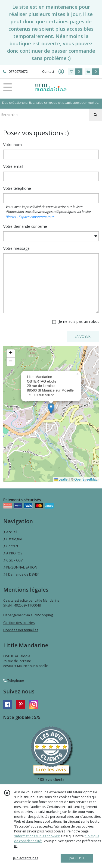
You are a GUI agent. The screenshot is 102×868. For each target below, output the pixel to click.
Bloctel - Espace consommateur (30, 217)
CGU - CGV (13, 560)
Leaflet (61, 479)
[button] (51, 408)
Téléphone (14, 681)
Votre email (13, 166)
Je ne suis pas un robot (79, 321)
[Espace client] (61, 72)
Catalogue (13, 539)
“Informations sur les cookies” (37, 836)
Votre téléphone (17, 188)
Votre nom (13, 145)
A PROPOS (13, 553)
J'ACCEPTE (77, 858)
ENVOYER (83, 336)
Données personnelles (21, 630)
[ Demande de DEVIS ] (21, 574)
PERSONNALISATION (20, 567)
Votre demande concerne (25, 226)
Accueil (10, 532)
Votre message (16, 248)
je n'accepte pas (26, 858)
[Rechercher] (95, 115)
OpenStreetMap (86, 479)
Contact (48, 72)
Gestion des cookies (19, 623)
